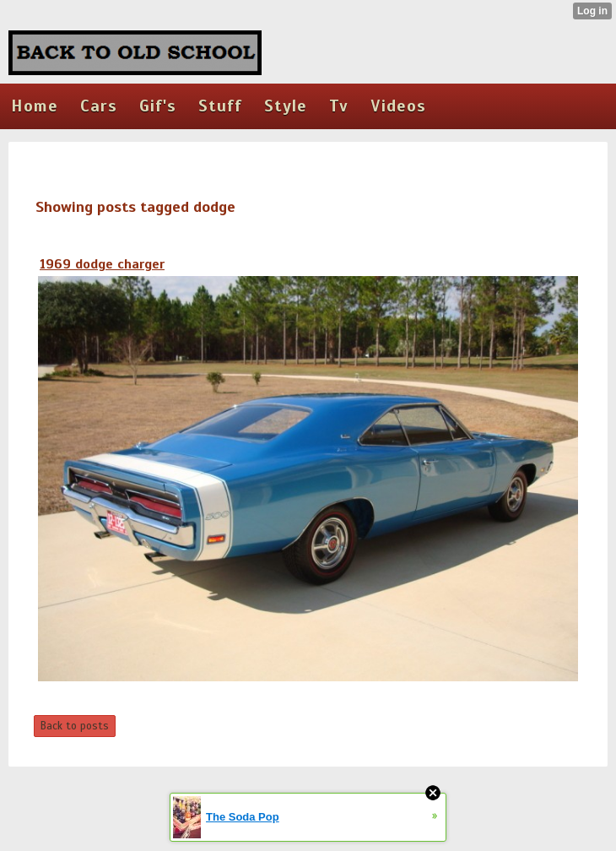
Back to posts (75, 726)
